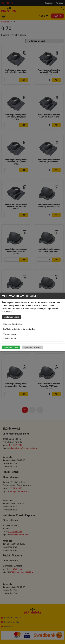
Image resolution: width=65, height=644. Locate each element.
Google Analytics (10, 334)
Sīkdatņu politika (11, 317)
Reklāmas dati (9, 338)
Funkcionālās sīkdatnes (13, 324)
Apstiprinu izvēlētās (33, 347)
